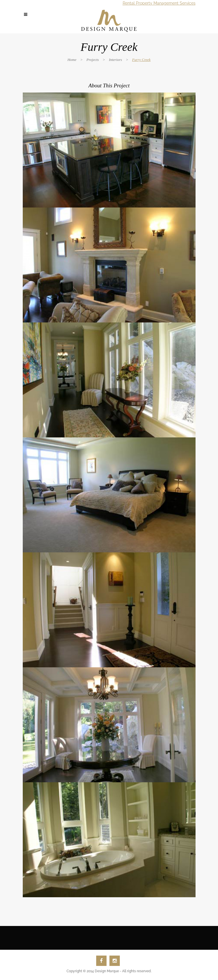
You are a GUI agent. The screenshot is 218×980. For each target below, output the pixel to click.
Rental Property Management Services (159, 3)
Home (72, 60)
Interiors (115, 60)
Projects (93, 60)
